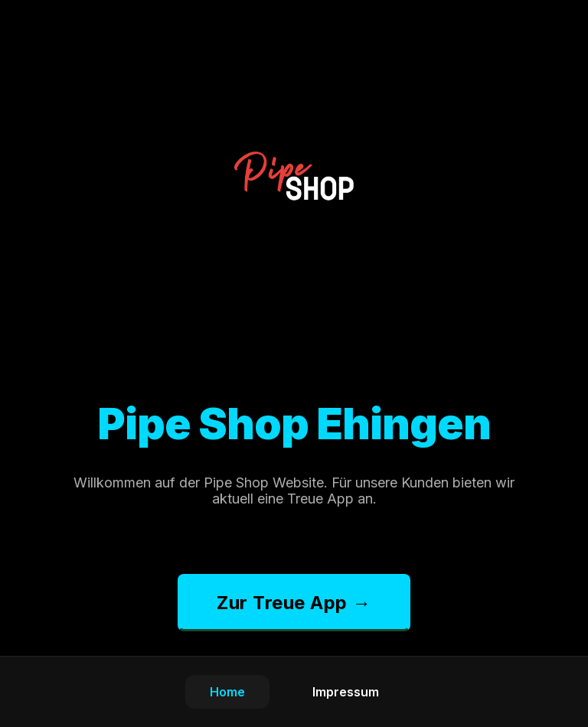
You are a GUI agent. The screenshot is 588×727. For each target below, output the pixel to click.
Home (227, 692)
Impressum (346, 692)
